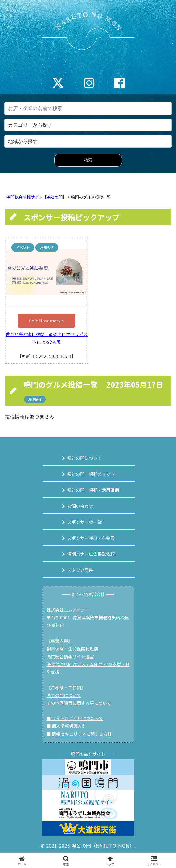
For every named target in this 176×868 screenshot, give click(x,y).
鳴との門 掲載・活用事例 (93, 490)
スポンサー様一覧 (84, 522)
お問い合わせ (80, 506)
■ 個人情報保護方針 (66, 726)
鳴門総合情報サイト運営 (70, 656)
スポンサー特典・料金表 (91, 538)
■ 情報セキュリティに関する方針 (79, 734)
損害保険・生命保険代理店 (72, 649)
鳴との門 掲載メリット (91, 474)
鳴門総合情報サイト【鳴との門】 (37, 197)
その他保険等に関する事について (79, 703)
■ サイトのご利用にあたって (75, 718)
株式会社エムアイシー (68, 610)
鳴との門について (84, 458)
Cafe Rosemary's (46, 321)
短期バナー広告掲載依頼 (91, 554)
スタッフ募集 (80, 570)
